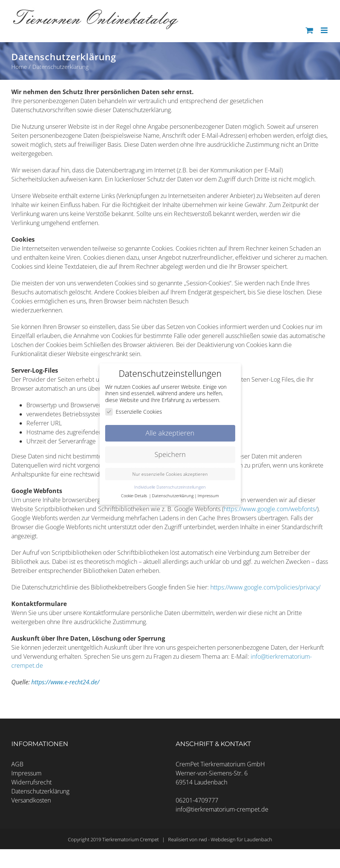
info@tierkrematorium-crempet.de (222, 809)
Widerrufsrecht (31, 782)
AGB (17, 764)
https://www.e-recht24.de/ (65, 682)
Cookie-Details (134, 496)
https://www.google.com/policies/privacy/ (265, 587)
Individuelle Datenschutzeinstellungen (170, 487)
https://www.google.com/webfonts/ (270, 509)
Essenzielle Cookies (134, 412)
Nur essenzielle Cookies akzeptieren (170, 474)
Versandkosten (31, 800)
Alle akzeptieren (170, 433)
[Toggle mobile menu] (325, 30)
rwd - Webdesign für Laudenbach (235, 839)
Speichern (170, 454)
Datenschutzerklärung (40, 791)
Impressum (26, 773)
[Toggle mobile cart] (309, 30)
